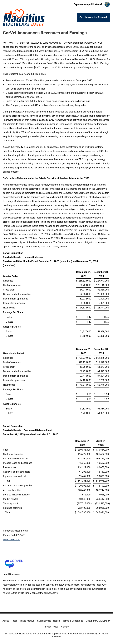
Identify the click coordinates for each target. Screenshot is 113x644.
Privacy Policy (51, 627)
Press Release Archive (23, 621)
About (6, 621)
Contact (65, 627)
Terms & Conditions (73, 621)
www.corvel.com (12, 540)
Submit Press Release (48, 621)
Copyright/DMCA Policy (98, 621)
